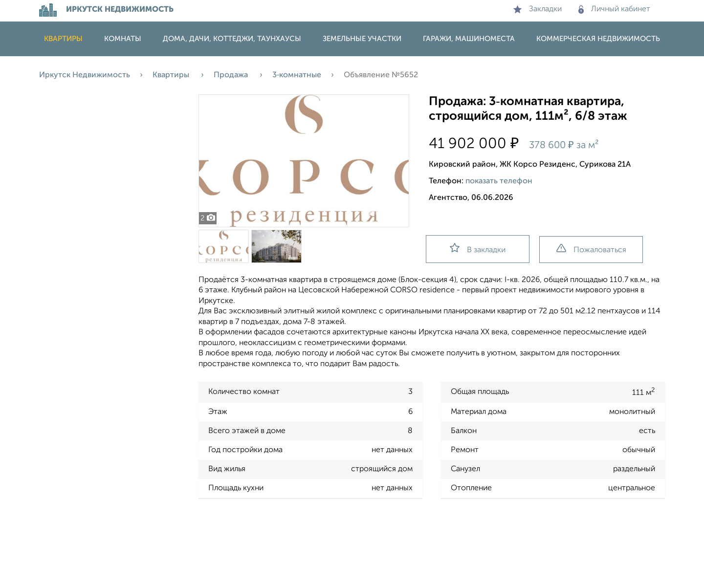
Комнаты (123, 39)
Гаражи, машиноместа (469, 39)
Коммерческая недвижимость (598, 39)
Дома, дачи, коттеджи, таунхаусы (232, 39)
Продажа (232, 75)
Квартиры (63, 39)
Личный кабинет (614, 9)
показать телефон (499, 181)
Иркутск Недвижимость (85, 75)
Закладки (538, 9)
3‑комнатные (297, 75)
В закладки (478, 249)
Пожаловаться (591, 249)
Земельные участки (362, 39)
